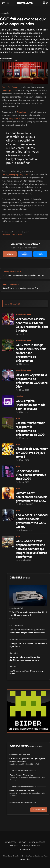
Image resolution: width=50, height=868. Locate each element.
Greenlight (7, 90)
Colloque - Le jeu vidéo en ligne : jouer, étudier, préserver (28, 760)
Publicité (14, 846)
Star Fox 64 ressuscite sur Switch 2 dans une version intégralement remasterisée (28, 631)
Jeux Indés (4, 13)
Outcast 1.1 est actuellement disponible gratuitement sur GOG (31, 497)
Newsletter (10, 842)
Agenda (22, 859)
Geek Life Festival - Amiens (22, 791)
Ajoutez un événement (30, 846)
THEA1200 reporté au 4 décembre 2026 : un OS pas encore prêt (28, 614)
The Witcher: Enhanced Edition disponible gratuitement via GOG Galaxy (32, 521)
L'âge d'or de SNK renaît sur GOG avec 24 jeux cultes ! (32, 453)
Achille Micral (6, 58)
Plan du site (25, 850)
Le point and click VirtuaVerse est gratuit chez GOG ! (31, 475)
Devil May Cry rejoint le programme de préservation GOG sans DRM (32, 381)
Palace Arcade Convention (21, 775)
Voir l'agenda (39, 810)
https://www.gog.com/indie (15, 174)
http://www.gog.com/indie (12, 234)
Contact (22, 842)
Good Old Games (10, 87)
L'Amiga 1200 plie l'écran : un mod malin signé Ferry (28, 645)
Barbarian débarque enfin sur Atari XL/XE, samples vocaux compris (25, 659)
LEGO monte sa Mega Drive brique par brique (27, 672)
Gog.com (13, 119)
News (28, 859)
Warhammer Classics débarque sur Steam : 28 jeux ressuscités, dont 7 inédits (32, 325)
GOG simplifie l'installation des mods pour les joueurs (30, 405)
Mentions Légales (37, 842)
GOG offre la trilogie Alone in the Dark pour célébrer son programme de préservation (31, 353)
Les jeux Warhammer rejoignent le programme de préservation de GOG (30, 429)
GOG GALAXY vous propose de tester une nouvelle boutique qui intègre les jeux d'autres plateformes (31, 549)
